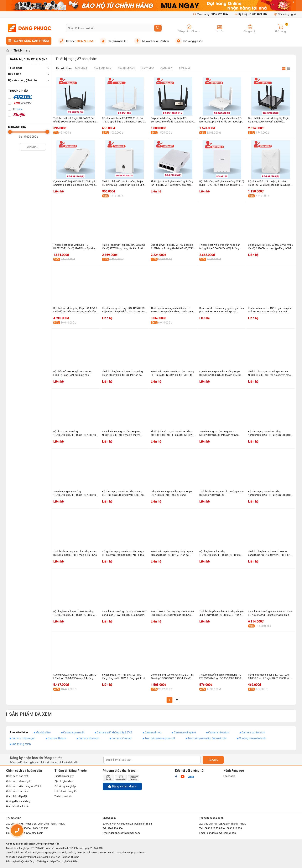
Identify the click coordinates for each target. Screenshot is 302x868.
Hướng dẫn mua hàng (18, 801)
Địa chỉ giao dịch (64, 781)
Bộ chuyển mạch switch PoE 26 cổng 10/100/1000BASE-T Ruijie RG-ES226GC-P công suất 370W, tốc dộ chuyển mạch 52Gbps (76, 613)
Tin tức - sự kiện (63, 796)
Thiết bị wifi (15, 68)
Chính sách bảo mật (17, 776)
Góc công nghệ (285, 14)
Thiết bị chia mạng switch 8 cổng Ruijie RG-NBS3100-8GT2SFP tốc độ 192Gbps (75, 553)
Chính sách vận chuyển (19, 781)
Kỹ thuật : (251, 14)
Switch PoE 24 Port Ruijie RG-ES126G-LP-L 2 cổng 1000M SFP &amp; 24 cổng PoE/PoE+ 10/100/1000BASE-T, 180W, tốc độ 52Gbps (76, 677)
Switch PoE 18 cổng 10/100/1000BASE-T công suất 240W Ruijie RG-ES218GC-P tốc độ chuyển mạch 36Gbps (124, 613)
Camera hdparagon (23, 738)
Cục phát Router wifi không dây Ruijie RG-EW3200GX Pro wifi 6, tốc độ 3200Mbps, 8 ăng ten (269, 120)
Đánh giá (166, 68)
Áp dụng (33, 147)
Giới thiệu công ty (64, 776)
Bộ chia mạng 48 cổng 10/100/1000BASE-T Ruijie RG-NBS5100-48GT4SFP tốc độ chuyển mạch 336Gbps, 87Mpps (76, 433)
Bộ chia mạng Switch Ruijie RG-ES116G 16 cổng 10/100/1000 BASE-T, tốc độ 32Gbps (172, 677)
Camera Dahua (57, 738)
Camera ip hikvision (253, 732)
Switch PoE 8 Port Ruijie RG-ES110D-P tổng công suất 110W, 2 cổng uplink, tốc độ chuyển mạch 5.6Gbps (124, 677)
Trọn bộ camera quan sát (160, 738)
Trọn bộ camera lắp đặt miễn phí (207, 738)
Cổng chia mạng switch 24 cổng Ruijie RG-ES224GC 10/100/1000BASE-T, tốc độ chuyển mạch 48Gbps (123, 553)
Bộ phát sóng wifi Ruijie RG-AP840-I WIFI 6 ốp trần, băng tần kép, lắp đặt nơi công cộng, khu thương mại (124, 310)
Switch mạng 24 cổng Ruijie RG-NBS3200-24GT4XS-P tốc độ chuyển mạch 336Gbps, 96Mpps (219, 433)
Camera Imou (153, 732)
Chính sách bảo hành (18, 791)
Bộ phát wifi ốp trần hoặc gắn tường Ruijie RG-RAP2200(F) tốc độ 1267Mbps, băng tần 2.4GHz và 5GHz (270, 183)
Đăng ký (213, 760)
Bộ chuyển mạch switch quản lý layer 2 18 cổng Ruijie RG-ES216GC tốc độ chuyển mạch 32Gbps (172, 553)
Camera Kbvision (89, 738)
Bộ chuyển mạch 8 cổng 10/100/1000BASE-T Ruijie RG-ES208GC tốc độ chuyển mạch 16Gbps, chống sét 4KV (221, 553)
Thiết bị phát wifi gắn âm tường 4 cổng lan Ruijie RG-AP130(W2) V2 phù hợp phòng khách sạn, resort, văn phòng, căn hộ (172, 183)
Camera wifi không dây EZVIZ (115, 732)
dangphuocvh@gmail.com (125, 833)
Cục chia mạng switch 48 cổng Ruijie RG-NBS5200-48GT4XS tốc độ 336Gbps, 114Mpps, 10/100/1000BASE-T (221, 373)
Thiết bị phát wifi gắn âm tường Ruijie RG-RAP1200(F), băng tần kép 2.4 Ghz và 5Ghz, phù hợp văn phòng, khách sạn (124, 183)
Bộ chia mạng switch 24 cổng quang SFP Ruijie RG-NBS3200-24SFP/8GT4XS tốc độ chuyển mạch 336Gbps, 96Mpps (124, 493)
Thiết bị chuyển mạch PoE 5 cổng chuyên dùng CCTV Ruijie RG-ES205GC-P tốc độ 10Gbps (222, 613)
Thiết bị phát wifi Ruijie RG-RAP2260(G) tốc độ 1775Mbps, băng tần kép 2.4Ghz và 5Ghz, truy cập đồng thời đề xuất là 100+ (124, 247)
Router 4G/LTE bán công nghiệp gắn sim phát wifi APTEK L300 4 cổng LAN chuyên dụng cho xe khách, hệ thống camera (222, 310)
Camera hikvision (219, 732)
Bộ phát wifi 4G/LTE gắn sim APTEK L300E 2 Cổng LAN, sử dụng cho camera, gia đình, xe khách (73, 373)
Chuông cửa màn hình (252, 738)
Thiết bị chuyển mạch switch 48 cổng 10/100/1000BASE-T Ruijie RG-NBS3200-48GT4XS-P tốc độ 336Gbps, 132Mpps (173, 433)
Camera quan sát (74, 732)
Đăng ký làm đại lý (122, 786)
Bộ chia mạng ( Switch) (22, 80)
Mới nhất (81, 68)
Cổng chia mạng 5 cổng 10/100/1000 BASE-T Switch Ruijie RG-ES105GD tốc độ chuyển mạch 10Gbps (269, 677)
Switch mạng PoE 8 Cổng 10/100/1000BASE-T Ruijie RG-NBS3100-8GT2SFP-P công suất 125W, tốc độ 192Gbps (76, 493)
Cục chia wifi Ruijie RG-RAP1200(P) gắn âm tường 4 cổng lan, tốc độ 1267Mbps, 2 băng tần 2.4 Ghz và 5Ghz (75, 183)
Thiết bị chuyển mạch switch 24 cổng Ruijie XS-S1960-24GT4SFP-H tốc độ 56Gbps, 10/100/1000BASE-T (122, 373)
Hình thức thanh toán (18, 806)
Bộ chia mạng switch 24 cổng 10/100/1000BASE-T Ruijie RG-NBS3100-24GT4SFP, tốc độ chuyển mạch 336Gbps (270, 493)
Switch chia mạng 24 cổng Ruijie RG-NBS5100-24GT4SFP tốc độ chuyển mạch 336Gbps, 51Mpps (122, 433)
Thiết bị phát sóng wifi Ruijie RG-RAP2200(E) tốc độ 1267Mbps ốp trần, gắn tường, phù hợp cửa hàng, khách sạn (74, 247)
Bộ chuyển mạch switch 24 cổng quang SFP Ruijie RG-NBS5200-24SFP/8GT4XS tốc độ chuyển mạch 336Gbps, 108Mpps (173, 373)
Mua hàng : (210, 14)
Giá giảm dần (126, 68)
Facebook (229, 776)
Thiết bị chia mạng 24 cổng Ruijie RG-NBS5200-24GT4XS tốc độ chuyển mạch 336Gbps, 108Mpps (270, 373)
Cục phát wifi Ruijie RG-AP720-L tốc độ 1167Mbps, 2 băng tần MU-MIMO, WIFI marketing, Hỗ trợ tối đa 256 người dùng (173, 247)
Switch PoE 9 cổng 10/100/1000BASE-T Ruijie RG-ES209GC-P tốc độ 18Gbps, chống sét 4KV (172, 613)
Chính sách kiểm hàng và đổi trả (24, 786)
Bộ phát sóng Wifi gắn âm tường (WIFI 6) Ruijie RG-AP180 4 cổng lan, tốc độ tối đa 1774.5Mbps (222, 183)
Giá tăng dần (103, 68)
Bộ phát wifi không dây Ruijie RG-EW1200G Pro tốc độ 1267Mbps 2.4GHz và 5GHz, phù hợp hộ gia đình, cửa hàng (173, 120)
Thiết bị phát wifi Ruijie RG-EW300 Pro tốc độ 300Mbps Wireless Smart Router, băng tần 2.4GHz (75, 120)
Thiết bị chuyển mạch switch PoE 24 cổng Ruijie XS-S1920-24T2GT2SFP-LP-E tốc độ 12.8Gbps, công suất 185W (270, 553)
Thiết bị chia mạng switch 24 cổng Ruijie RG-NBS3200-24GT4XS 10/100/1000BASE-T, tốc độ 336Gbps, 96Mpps (221, 493)
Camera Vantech (122, 738)
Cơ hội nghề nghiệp (65, 786)
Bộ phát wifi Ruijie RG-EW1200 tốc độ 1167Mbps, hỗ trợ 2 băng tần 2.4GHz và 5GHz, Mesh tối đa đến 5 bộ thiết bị (124, 120)
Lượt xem (148, 68)
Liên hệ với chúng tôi (66, 791)
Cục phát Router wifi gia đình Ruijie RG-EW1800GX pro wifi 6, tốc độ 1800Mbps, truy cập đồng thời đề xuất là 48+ (221, 120)
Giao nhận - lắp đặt (17, 796)
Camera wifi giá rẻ (185, 732)
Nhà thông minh (21, 744)
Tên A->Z (185, 68)
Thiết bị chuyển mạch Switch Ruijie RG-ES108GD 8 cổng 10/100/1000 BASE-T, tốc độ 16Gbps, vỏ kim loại (221, 677)
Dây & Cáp (15, 74)
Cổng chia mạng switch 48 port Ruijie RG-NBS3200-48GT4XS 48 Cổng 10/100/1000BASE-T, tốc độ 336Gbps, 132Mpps (172, 493)
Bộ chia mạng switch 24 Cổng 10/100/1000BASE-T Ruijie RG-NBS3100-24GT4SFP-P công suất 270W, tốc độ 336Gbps (270, 433)
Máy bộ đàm (43, 732)
